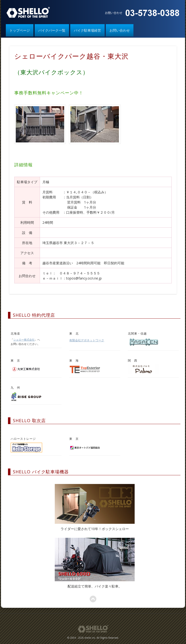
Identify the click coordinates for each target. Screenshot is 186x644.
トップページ (20, 30)
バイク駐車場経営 (87, 30)
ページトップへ (93, 599)
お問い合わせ (120, 30)
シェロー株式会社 (24, 339)
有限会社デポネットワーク (87, 340)
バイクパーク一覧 (52, 30)
